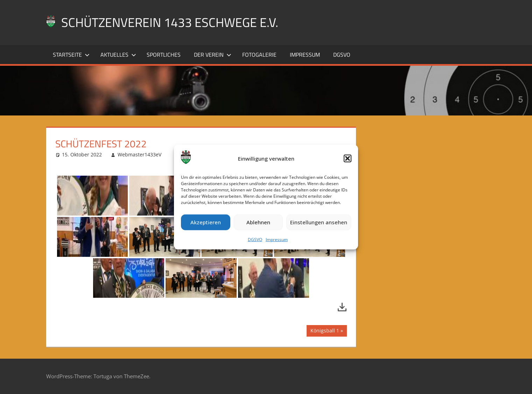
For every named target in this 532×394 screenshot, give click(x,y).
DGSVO (255, 240)
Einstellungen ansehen (319, 222)
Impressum (277, 240)
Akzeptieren (206, 222)
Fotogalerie (259, 55)
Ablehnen (258, 222)
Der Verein (213, 55)
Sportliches (164, 55)
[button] (348, 159)
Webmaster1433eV (139, 154)
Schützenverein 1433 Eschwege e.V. (170, 22)
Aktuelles (118, 55)
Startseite (71, 55)
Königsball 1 (325, 331)
